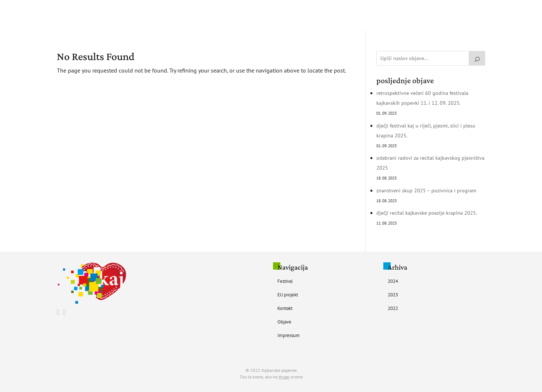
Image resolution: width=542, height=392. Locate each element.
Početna (206, 15)
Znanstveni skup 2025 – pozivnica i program (426, 191)
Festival (234, 15)
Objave (325, 15)
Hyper (284, 377)
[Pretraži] (477, 58)
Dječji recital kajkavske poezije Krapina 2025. (427, 213)
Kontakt (298, 15)
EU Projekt (266, 15)
